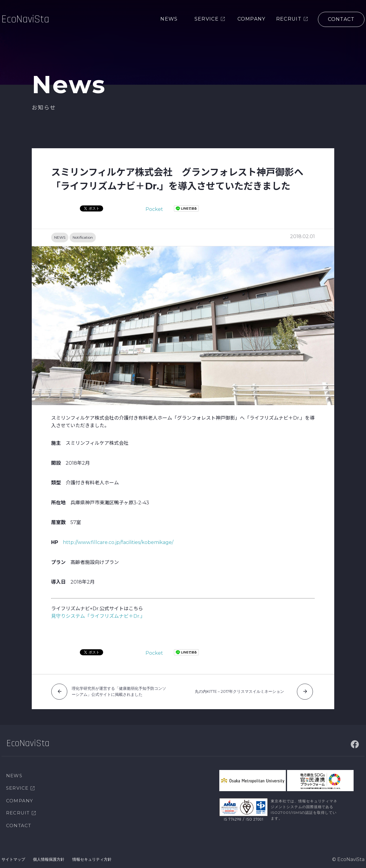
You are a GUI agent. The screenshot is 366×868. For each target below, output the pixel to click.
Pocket (154, 209)
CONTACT (19, 825)
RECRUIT (18, 813)
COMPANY (20, 801)
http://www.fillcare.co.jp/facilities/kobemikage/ (118, 542)
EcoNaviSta (25, 20)
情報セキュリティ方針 (92, 859)
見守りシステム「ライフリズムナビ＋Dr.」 (98, 616)
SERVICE (17, 788)
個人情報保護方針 (49, 859)
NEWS (60, 237)
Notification (83, 237)
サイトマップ (13, 859)
